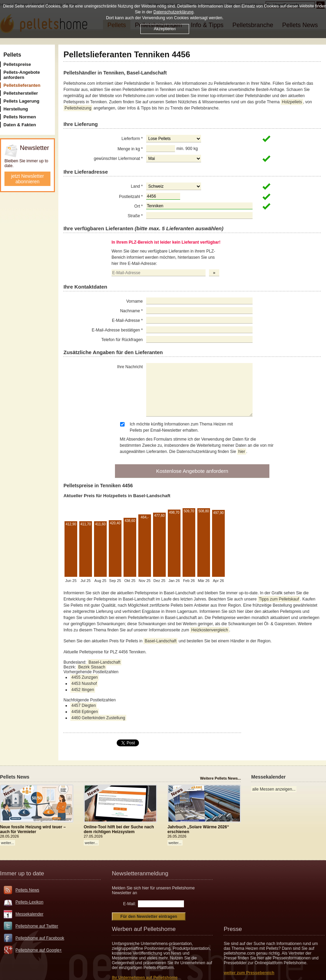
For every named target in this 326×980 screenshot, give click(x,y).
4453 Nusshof (84, 684)
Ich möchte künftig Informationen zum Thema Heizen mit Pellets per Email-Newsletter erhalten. (181, 427)
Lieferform (132, 139)
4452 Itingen (83, 690)
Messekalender (29, 914)
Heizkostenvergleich (209, 630)
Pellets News (27, 890)
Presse (233, 929)
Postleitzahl (131, 197)
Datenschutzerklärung (173, 12)
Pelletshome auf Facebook (40, 938)
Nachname (131, 311)
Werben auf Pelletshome (144, 929)
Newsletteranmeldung (140, 873)
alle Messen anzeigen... (274, 789)
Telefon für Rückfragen (122, 340)
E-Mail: (130, 904)
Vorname (135, 301)
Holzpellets (292, 102)
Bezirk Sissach (92, 667)
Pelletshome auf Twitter (37, 926)
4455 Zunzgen (85, 677)
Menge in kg (130, 149)
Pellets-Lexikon (29, 902)
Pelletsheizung (78, 108)
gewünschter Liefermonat (118, 159)
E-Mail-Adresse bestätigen (117, 330)
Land (137, 186)
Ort (138, 206)
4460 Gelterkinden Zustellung (98, 718)
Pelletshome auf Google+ (39, 950)
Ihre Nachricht (130, 367)
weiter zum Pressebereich (249, 973)
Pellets (12, 55)
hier (242, 452)
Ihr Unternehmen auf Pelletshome (145, 978)
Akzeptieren (165, 29)
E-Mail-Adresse (127, 320)
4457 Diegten (84, 705)
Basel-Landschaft (160, 641)
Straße (135, 216)
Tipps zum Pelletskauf (279, 599)
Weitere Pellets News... (220, 778)
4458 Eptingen (85, 712)
